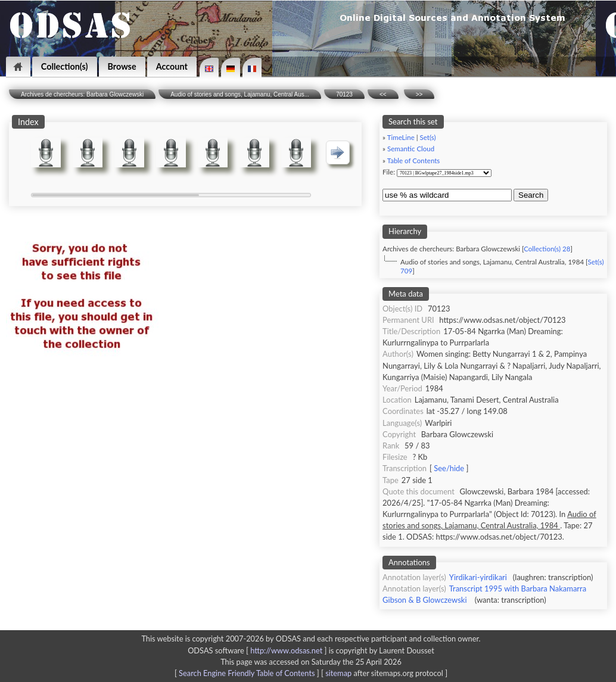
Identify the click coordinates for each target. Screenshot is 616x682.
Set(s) (428, 137)
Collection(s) (65, 66)
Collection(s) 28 (547, 249)
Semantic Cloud (411, 149)
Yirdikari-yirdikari (478, 577)
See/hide (449, 468)
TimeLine (401, 137)
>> (419, 94)
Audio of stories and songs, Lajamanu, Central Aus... (240, 94)
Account (172, 66)
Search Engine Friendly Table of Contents (247, 673)
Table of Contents (414, 161)
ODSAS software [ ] (258, 650)
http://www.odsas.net (286, 650)
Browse (122, 66)
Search (531, 195)
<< (383, 94)
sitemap (338, 673)
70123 (344, 94)
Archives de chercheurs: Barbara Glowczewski (82, 94)
